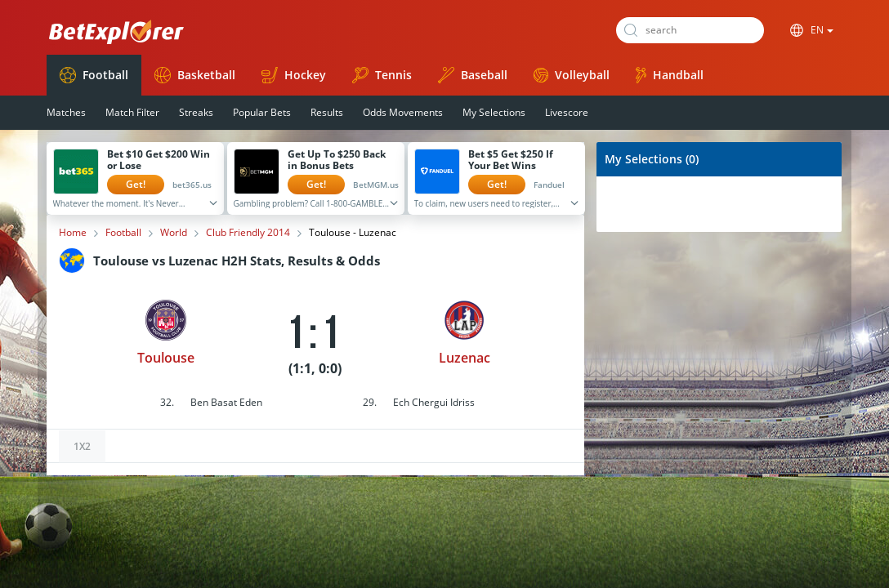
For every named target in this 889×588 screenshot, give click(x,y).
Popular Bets (262, 112)
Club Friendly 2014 (248, 233)
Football (94, 75)
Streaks (196, 112)
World (174, 233)
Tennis (382, 75)
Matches (66, 112)
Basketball (195, 75)
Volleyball (572, 75)
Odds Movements (403, 112)
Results (327, 112)
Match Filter (132, 112)
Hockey (294, 75)
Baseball (473, 75)
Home (73, 233)
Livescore (567, 112)
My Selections (494, 112)
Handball (670, 75)
